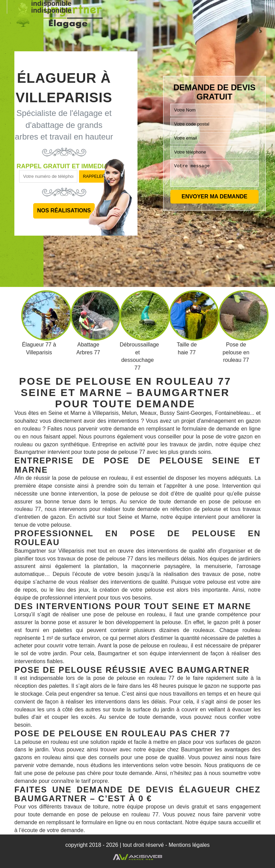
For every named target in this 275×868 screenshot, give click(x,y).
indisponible (51, 10)
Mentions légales (189, 845)
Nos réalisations (64, 211)
